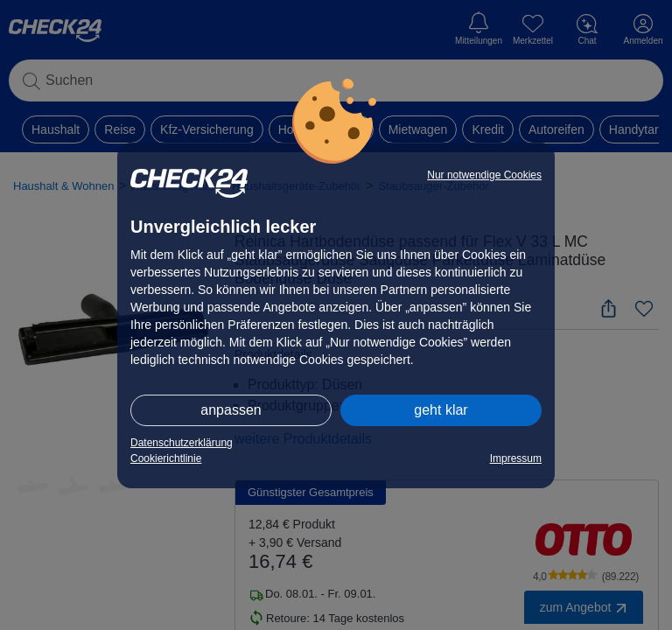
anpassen (231, 410)
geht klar (441, 410)
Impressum (516, 458)
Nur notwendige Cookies (484, 175)
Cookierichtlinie (166, 458)
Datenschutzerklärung (182, 443)
